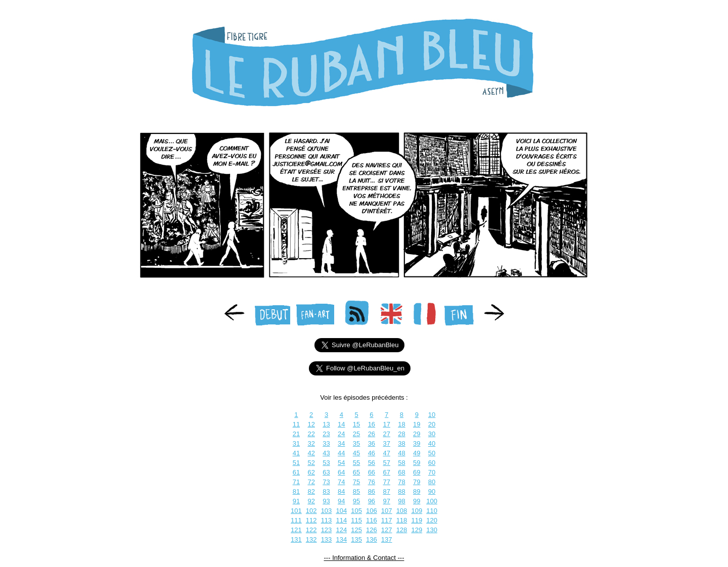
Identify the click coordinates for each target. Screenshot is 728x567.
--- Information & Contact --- (364, 558)
